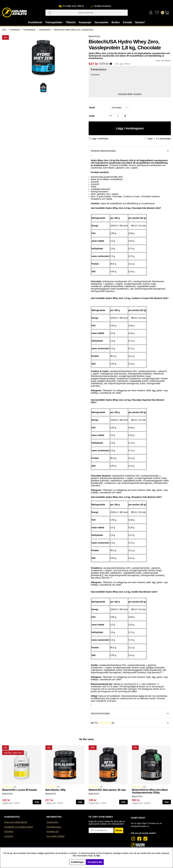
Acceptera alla (95, 862)
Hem (4, 30)
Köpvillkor (9, 831)
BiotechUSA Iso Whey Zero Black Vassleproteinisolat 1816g (150, 791)
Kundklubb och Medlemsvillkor (19, 827)
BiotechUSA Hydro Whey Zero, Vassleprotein (74, 30)
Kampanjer (85, 22)
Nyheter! (140, 22)
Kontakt (128, 22)
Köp (167, 802)
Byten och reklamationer (16, 822)
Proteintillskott (29, 30)
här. (98, 856)
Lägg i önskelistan (99, 139)
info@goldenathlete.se (140, 826)
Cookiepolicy (53, 822)
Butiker (116, 22)
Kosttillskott (35, 22)
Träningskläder (54, 22)
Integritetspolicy (54, 827)
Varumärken (101, 22)
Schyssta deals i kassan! (130, 94)
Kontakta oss (53, 831)
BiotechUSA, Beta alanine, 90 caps (107, 790)
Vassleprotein (45, 30)
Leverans (9, 836)
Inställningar (77, 862)
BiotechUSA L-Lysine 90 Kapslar (20, 790)
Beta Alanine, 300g (55, 790)
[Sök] (87, 13)
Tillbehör (71, 22)
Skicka (119, 830)
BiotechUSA (94, 36)
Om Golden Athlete (56, 836)
